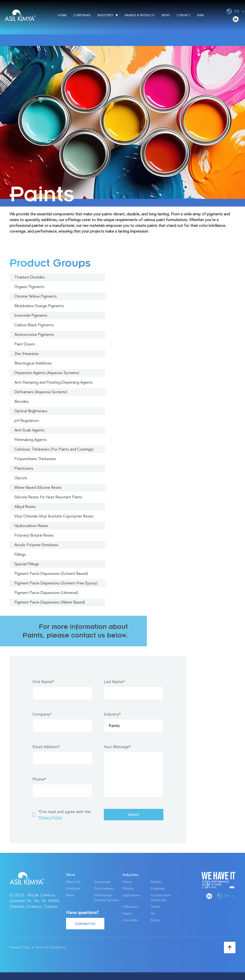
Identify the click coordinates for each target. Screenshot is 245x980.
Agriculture (131, 895)
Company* (42, 714)
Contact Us (85, 924)
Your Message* (117, 747)
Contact (184, 15)
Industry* (112, 714)
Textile (156, 907)
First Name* (43, 682)
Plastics (128, 889)
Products (73, 889)
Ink (153, 913)
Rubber (156, 882)
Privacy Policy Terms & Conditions (38, 947)
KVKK (200, 15)
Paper (127, 913)
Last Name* (114, 682)
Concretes (131, 920)
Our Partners (104, 889)
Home (62, 15)
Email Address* (46, 747)
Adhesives (131, 907)
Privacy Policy (50, 817)
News (166, 15)
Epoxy (156, 920)
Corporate (82, 15)
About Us (73, 882)
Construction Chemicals (161, 898)
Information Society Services (107, 898)
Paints (127, 882)
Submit (134, 814)
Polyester (158, 889)
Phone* (39, 779)
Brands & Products (140, 15)
